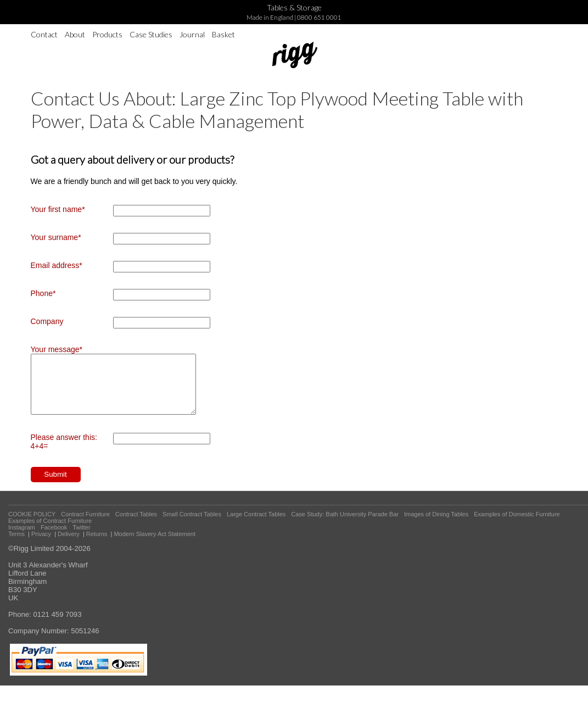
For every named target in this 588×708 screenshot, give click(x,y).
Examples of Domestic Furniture (517, 526)
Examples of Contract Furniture (50, 532)
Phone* (43, 293)
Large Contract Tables (256, 526)
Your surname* (56, 237)
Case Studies (151, 34)
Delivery (69, 545)
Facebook (54, 539)
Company (47, 321)
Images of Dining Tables (436, 526)
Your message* (57, 349)
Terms (16, 545)
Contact (44, 34)
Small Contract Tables (192, 526)
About (75, 34)
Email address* (57, 265)
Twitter (81, 539)
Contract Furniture (85, 526)
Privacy (41, 545)
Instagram (22, 539)
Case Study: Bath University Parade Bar (345, 526)
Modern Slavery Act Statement (155, 545)
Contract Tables (136, 526)
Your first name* (58, 209)
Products (107, 34)
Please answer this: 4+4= (64, 453)
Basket (223, 34)
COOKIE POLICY (32, 526)
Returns (97, 545)
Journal (192, 34)
